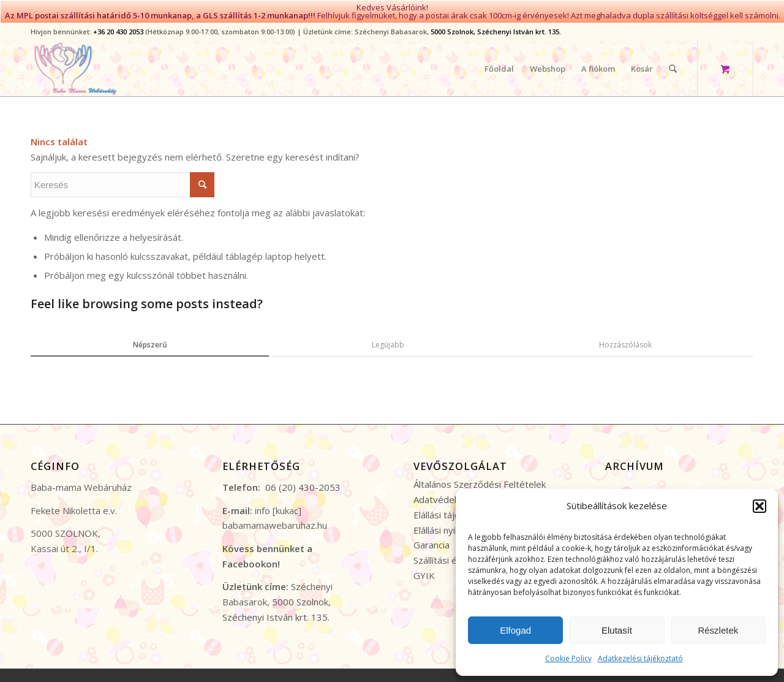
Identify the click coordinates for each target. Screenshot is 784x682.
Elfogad (515, 630)
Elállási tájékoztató (453, 510)
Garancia (432, 541)
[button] (759, 506)
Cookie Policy (568, 658)
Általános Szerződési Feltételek (480, 480)
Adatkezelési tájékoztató (640, 658)
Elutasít (617, 630)
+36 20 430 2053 (118, 27)
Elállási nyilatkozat (451, 526)
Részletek (718, 630)
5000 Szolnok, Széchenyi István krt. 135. (496, 27)
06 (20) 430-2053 (303, 483)
